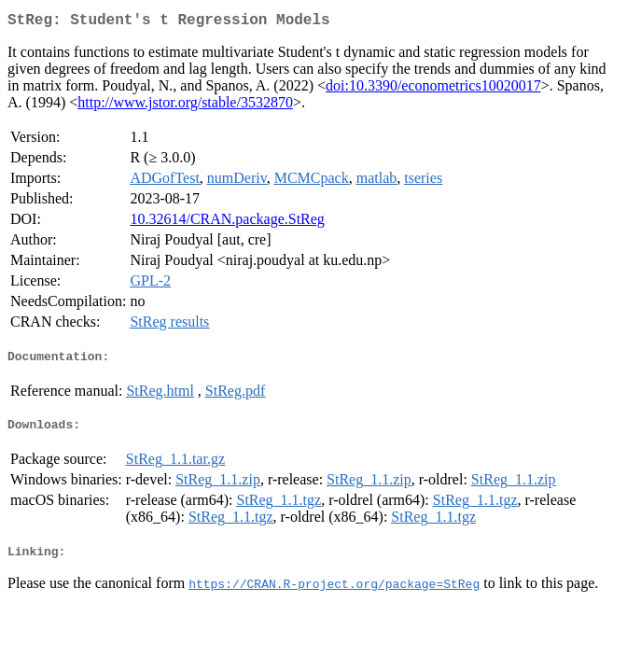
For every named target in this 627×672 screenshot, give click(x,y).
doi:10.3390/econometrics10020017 (433, 89)
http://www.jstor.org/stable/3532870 (185, 106)
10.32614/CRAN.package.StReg (227, 223)
